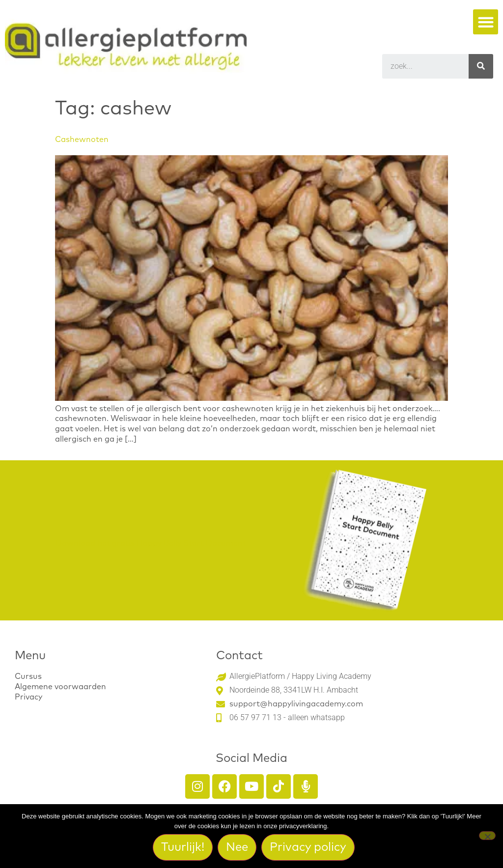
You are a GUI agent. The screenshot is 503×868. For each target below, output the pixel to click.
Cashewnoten (82, 140)
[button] (486, 22)
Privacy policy (308, 847)
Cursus (28, 676)
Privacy (28, 697)
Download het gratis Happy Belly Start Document (151, 543)
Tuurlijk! (183, 847)
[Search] (481, 66)
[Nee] (487, 836)
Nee (238, 847)
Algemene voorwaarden (60, 687)
